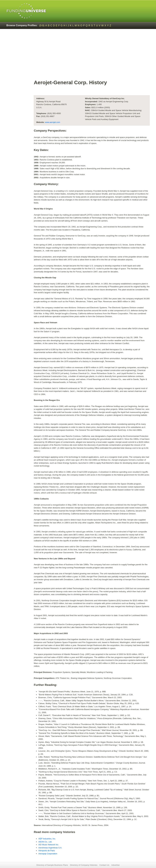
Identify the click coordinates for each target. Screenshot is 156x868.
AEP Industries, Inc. (47, 839)
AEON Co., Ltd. (45, 842)
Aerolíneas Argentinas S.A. (50, 848)
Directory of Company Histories (84, 865)
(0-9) (42, 26)
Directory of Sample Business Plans (52, 865)
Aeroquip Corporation (48, 854)
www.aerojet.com (53, 122)
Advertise (115, 865)
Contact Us (104, 865)
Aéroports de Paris (47, 851)
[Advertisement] (92, 56)
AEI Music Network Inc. (49, 845)
